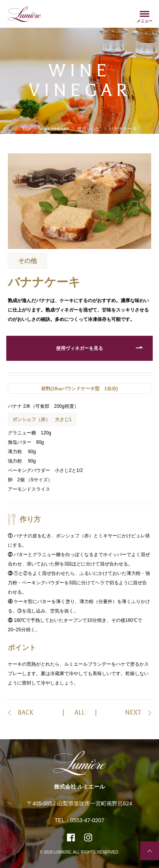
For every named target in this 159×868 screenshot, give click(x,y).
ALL (79, 713)
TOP (27, 129)
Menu (145, 15)
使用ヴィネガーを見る (79, 348)
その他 (27, 261)
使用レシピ (89, 129)
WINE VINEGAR (54, 129)
